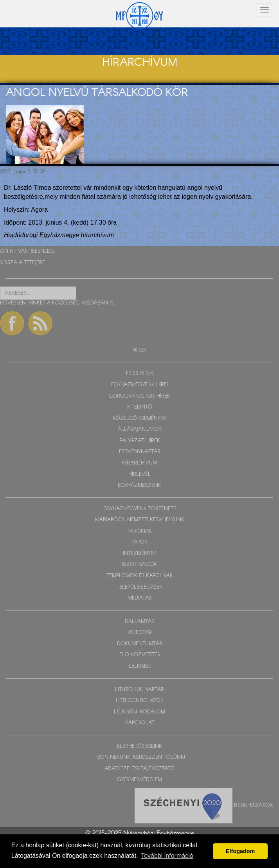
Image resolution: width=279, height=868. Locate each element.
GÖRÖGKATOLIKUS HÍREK (139, 396)
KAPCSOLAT (140, 723)
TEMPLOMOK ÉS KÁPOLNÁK (140, 576)
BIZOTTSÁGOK (139, 565)
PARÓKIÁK (140, 531)
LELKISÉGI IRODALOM (139, 712)
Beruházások (254, 805)
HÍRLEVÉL (139, 475)
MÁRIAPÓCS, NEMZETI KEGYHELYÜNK (140, 520)
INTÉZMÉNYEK (140, 554)
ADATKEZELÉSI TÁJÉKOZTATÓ (139, 769)
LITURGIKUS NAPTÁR (139, 690)
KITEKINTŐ (140, 407)
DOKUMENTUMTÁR (140, 644)
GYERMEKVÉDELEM (139, 780)
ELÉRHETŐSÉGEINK (139, 746)
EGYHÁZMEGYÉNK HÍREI (139, 385)
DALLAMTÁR (140, 622)
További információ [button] (167, 856)
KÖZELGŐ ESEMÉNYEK (139, 419)
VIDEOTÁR (140, 633)
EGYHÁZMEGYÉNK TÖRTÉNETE (140, 509)
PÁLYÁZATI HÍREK (140, 441)
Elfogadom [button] (240, 851)
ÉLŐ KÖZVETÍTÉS (140, 655)
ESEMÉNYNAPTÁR (140, 452)
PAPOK (139, 542)
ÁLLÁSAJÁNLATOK (140, 429)
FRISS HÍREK (140, 374)
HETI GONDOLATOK (140, 701)
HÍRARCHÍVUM (139, 463)
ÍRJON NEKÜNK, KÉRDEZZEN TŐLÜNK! (140, 757)
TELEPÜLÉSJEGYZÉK (139, 587)
